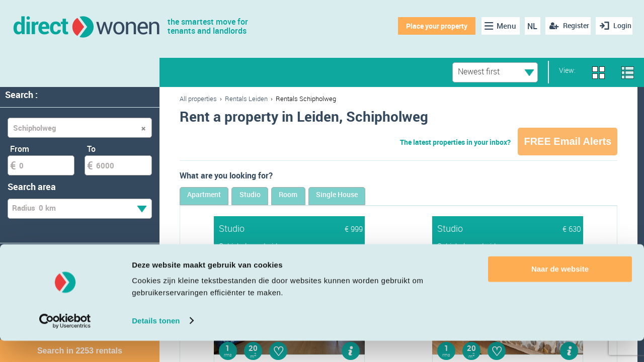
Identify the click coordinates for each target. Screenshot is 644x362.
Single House (431, 197)
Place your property (431, 26)
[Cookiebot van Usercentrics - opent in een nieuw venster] (65, 342)
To (91, 149)
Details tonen (156, 342)
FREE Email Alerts (568, 141)
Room (355, 197)
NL (527, 26)
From (20, 149)
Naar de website (560, 291)
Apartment (218, 197)
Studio (291, 197)
